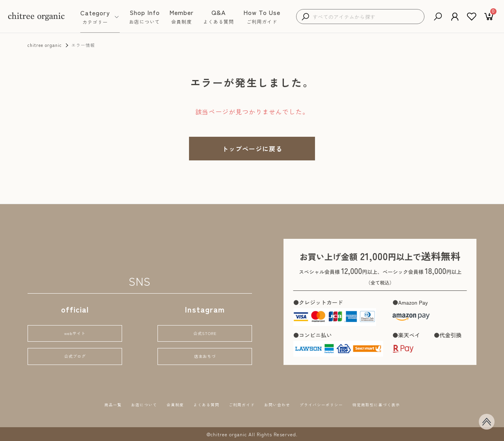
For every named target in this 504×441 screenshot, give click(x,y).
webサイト (75, 329)
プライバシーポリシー (338, 404)
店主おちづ (205, 355)
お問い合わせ (281, 404)
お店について (113, 404)
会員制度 (152, 404)
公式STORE (205, 329)
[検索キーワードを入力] (366, 17)
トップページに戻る (252, 149)
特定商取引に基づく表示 (409, 404)
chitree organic (45, 45)
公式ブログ (75, 355)
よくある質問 (191, 404)
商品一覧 (74, 404)
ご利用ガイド (236, 404)
